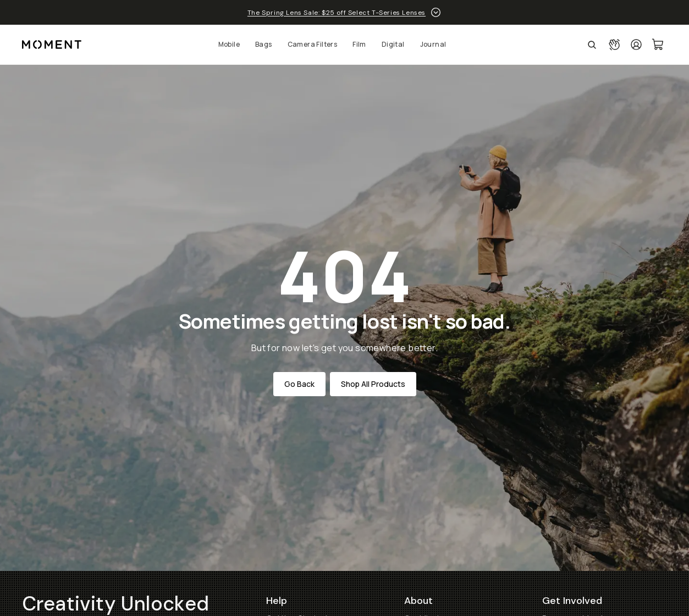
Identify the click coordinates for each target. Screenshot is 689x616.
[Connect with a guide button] (614, 45)
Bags (264, 44)
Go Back (299, 384)
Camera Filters (313, 44)
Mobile (229, 44)
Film (359, 44)
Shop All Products (373, 384)
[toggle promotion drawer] (436, 12)
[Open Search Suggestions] (592, 45)
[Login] (636, 45)
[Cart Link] (658, 45)
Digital (393, 44)
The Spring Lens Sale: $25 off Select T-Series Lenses (337, 13)
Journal (433, 44)
